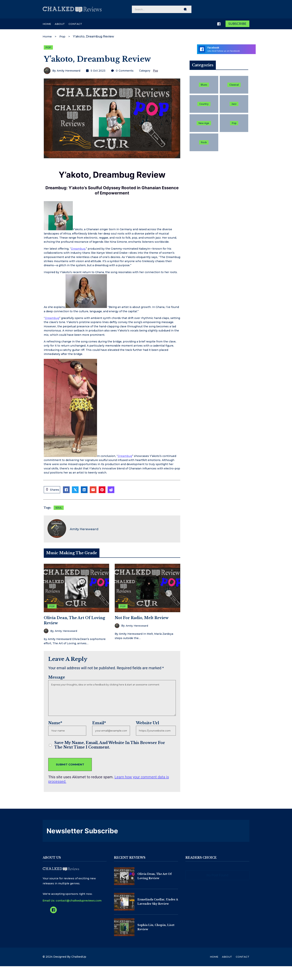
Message (55, 676)
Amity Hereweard (67, 71)
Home (47, 36)
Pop (63, 36)
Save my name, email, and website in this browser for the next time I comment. (113, 744)
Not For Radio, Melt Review (142, 617)
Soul (58, 509)
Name (54, 722)
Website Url (147, 722)
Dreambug (77, 249)
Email (99, 722)
